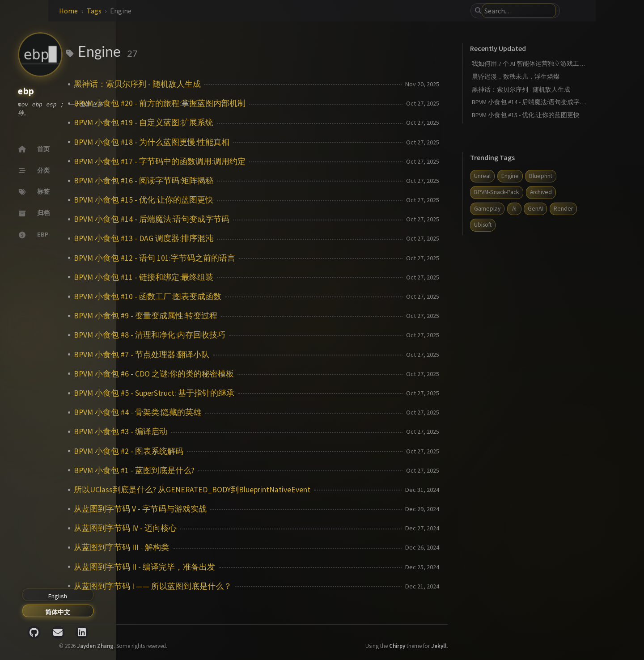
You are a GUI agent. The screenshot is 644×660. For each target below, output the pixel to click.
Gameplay (530, 209)
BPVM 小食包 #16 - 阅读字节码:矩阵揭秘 (233, 181)
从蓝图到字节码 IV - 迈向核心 (215, 528)
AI (557, 209)
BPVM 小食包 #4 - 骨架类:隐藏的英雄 (227, 412)
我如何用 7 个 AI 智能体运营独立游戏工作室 (574, 63)
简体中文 (58, 612)
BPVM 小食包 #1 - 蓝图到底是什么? (224, 470)
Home (158, 11)
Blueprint (583, 176)
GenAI (578, 209)
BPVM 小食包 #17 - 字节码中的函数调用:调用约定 (249, 161)
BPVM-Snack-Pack (539, 192)
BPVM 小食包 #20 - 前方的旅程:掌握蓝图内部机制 (249, 103)
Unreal (525, 176)
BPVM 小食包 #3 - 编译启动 (210, 432)
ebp (26, 91)
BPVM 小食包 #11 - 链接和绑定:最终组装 (233, 277)
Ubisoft (555, 225)
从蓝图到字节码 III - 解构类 (211, 547)
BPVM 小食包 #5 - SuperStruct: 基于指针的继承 (244, 393)
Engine (553, 176)
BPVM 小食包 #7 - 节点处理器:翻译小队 (231, 355)
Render (526, 225)
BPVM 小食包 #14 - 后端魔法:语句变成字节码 (241, 219)
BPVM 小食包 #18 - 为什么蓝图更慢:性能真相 (241, 142)
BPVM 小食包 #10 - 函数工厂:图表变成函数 (237, 296)
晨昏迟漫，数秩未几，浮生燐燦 (558, 76)
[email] (58, 632)
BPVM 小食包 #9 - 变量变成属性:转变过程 (235, 316)
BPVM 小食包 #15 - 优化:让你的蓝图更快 (233, 200)
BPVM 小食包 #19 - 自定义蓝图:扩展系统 (233, 123)
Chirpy (440, 639)
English (58, 596)
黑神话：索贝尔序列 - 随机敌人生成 (227, 84)
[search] (546, 11)
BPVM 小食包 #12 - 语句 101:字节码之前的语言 (244, 258)
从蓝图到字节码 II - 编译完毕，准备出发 (234, 567)
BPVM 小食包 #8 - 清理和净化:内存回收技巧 (239, 335)
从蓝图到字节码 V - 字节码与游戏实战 (230, 509)
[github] (34, 632)
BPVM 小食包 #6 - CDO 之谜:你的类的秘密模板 (243, 374)
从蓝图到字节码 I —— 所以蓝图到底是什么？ (242, 586)
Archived (583, 192)
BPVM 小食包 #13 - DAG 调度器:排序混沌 (233, 238)
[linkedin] (82, 632)
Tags (184, 11)
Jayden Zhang (185, 639)
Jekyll (481, 639)
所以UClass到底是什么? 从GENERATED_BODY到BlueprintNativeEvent (282, 490)
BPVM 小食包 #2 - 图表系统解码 (218, 451)
